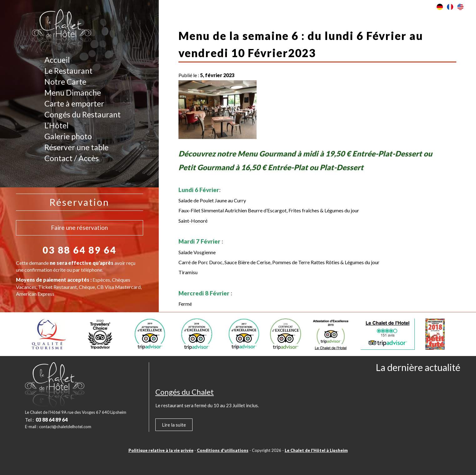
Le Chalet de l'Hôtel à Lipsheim (316, 450)
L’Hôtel (56, 125)
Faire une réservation (79, 228)
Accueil (57, 60)
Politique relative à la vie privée (161, 450)
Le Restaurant (68, 71)
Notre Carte (65, 82)
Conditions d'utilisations (223, 450)
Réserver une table (76, 147)
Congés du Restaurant (83, 114)
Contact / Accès (72, 158)
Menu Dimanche (73, 92)
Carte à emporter (74, 103)
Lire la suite (174, 425)
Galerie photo (68, 136)
